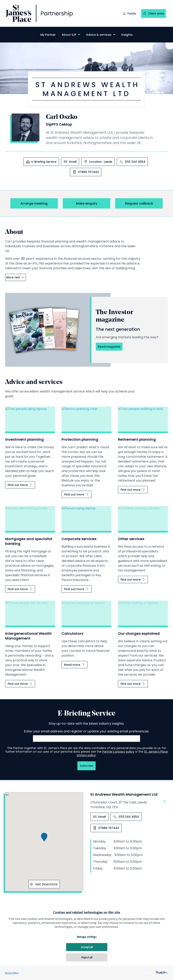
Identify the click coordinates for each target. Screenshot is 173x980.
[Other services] (143, 539)
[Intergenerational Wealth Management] (30, 639)
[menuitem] (48, 35)
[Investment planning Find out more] (20, 485)
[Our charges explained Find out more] (133, 684)
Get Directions (44, 884)
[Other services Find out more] (133, 579)
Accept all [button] (87, 947)
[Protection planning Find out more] (77, 494)
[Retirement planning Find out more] (133, 490)
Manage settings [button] (87, 937)
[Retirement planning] (143, 445)
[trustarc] (161, 971)
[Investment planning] (30, 442)
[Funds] (129, 14)
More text (16, 277)
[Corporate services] (86, 544)
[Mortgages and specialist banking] (30, 544)
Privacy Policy (12, 973)
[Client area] (154, 14)
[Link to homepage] (39, 13)
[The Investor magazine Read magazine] (109, 347)
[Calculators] (86, 629)
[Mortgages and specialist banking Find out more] (20, 589)
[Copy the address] (165, 802)
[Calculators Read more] (75, 665)
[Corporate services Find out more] (77, 589)
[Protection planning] (86, 447)
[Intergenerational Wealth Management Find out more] (20, 684)
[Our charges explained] (143, 639)
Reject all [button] (87, 957)
